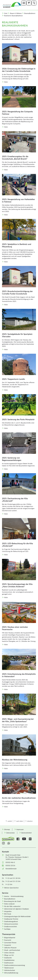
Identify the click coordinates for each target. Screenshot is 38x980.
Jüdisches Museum (10, 948)
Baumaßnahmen (30, 13)
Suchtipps (7, 929)
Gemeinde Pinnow (10, 943)
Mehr (6, 82)
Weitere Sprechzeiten (11, 888)
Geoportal (7, 945)
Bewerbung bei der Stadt (12, 901)
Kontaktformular (11, 869)
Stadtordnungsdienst (11, 922)
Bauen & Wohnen (16, 13)
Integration (8, 911)
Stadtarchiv (8, 958)
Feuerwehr (8, 940)
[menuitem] (7, 829)
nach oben (20, 821)
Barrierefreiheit (26, 833)
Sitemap (7, 830)
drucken (30, 821)
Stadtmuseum (9, 963)
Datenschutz (10, 833)
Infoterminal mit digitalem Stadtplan (16, 909)
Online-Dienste (9, 953)
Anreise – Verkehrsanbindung (14, 896)
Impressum (20, 830)
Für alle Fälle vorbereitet (12, 906)
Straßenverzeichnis (10, 927)
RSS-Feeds (8, 914)
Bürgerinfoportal (10, 938)
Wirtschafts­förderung (11, 973)
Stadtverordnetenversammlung (15, 965)
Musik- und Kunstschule (12, 950)
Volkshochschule (10, 970)
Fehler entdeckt (9, 904)
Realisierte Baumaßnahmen (13, 16)
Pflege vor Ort (9, 955)
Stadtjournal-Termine (11, 919)
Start (6, 13)
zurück (10, 821)
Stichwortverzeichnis (11, 924)
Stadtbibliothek (9, 960)
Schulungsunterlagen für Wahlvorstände (17, 916)
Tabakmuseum (9, 968)
